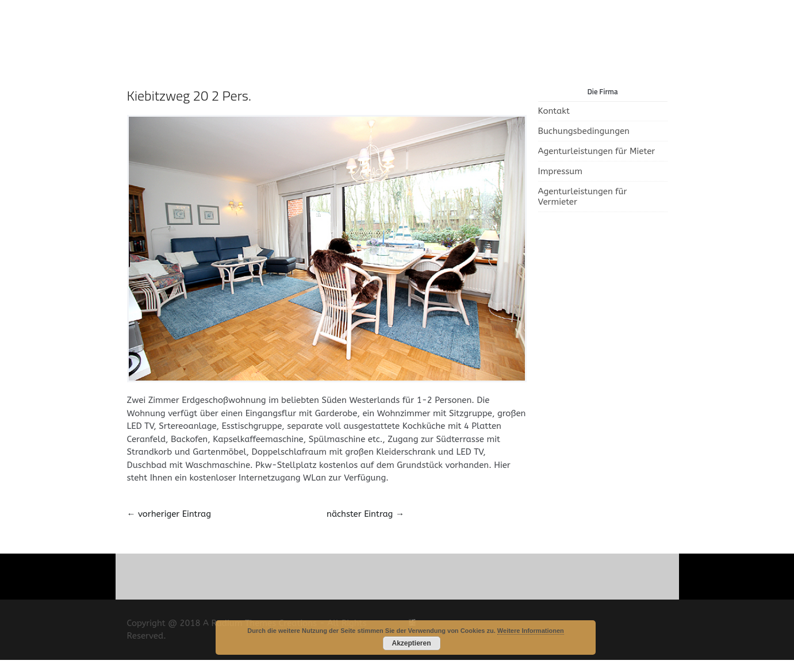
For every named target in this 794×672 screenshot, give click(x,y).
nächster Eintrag (365, 514)
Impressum (561, 171)
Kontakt (554, 111)
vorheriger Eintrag (169, 514)
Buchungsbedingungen (584, 131)
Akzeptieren (411, 643)
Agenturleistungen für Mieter (597, 151)
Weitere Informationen (531, 631)
